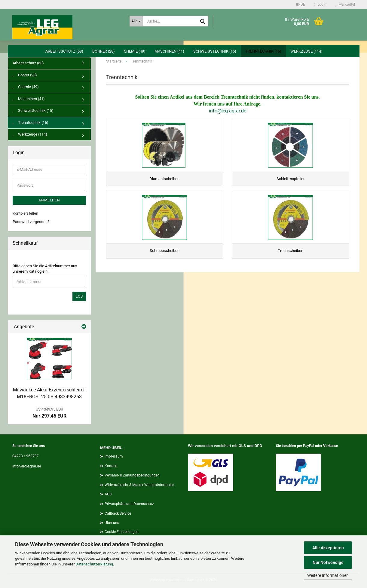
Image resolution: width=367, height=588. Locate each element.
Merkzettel (345, 5)
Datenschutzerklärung (94, 564)
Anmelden (49, 200)
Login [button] (320, 5)
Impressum (114, 456)
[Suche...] (136, 21)
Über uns (112, 523)
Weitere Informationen (328, 575)
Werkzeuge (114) (306, 51)
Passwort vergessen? (31, 222)
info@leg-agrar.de (228, 111)
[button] (301, 5)
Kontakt (111, 466)
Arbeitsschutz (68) (64, 51)
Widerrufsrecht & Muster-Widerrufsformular (139, 485)
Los (79, 296)
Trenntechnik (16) (263, 51)
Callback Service (118, 513)
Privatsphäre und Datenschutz (129, 504)
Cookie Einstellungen (122, 532)
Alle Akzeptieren (328, 548)
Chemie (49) (135, 51)
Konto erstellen (25, 213)
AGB (108, 494)
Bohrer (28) (104, 51)
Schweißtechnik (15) (215, 51)
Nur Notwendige (328, 562)
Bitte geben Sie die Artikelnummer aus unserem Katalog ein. (45, 269)
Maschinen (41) (169, 51)
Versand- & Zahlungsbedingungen (132, 475)
